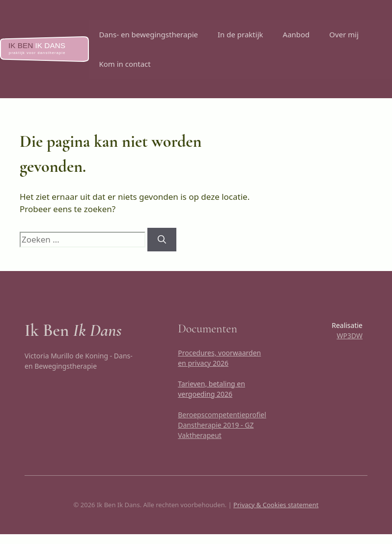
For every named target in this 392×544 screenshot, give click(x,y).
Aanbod (296, 34)
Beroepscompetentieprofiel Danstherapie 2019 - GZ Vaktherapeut (222, 425)
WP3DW (350, 336)
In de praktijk (240, 34)
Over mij (344, 34)
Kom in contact (125, 64)
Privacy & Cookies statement (276, 505)
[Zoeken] (162, 240)
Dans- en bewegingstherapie (148, 34)
